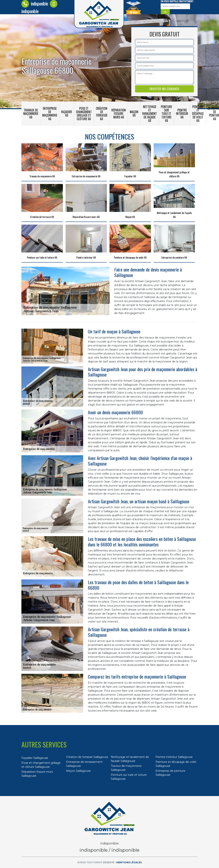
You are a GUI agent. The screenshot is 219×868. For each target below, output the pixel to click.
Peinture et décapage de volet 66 (198, 114)
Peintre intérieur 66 (182, 114)
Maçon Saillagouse (78, 771)
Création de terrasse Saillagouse (87, 757)
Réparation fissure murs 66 (119, 114)
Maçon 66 (134, 114)
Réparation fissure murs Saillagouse (37, 774)
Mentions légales (129, 862)
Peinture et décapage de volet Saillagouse (176, 764)
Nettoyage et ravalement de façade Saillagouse (130, 759)
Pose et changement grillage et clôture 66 (84, 114)
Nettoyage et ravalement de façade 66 (150, 114)
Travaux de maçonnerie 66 (31, 114)
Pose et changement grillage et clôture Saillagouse (41, 765)
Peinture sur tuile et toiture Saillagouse (129, 777)
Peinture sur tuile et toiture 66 (166, 114)
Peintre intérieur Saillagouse (174, 757)
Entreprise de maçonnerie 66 (50, 114)
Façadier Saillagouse (35, 758)
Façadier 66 (67, 114)
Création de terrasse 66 (102, 114)
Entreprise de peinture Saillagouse (170, 773)
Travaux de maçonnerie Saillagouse (126, 768)
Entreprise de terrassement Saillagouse (84, 764)
